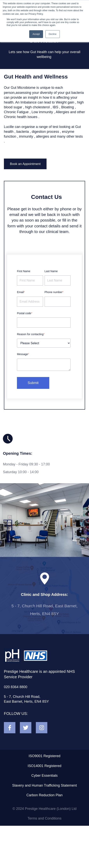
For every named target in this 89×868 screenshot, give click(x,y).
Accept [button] (36, 34)
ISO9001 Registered (44, 756)
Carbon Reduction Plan (44, 795)
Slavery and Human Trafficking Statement (45, 785)
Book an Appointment (25, 164)
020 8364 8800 (16, 687)
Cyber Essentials (44, 776)
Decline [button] (53, 34)
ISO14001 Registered (44, 766)
